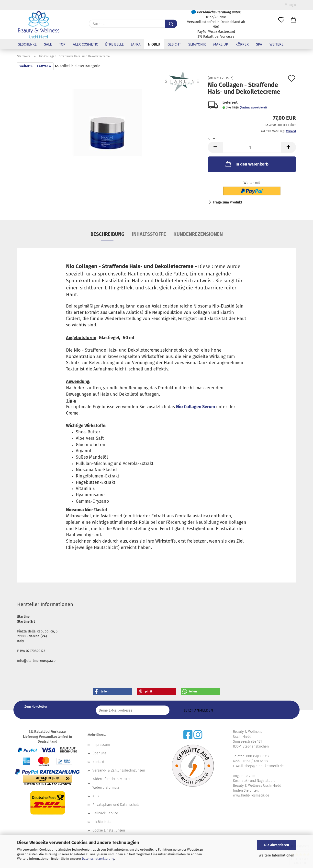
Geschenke (27, 44)
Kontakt (98, 762)
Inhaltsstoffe (149, 234)
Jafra (136, 44)
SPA (259, 44)
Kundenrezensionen (198, 234)
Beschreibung (107, 234)
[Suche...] (171, 24)
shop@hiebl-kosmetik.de (264, 766)
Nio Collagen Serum (196, 407)
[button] (293, 20)
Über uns (99, 753)
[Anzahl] (252, 147)
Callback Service (105, 813)
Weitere (276, 44)
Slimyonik (197, 44)
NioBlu (154, 44)
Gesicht (174, 44)
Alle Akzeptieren (276, 845)
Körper (242, 44)
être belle (114, 44)
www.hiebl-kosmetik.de (251, 795)
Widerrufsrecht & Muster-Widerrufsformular (112, 783)
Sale (48, 44)
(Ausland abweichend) (253, 108)
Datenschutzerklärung (98, 859)
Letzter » (44, 66)
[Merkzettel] (281, 20)
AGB (95, 796)
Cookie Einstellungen (109, 830)
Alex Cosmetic (85, 44)
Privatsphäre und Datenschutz (116, 805)
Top (62, 44)
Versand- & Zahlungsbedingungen (119, 770)
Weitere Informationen (276, 855)
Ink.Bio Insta (102, 822)
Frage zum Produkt (227, 202)
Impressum (101, 745)
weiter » (26, 66)
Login (290, 5)
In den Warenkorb (246, 164)
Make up (221, 44)
